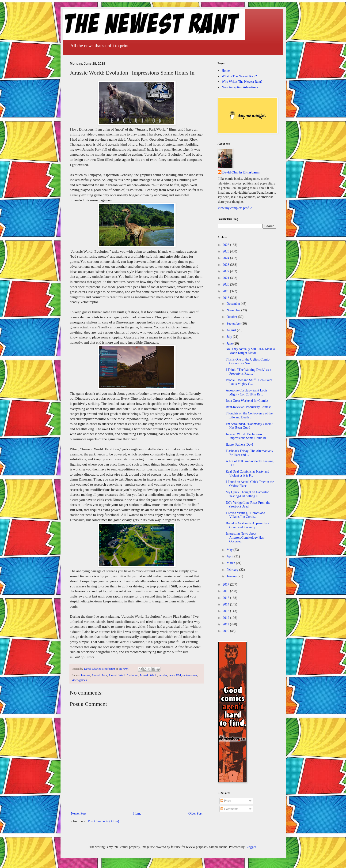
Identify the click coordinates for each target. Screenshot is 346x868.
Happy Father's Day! (239, 445)
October (232, 317)
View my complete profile (235, 208)
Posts (226, 801)
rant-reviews (190, 675)
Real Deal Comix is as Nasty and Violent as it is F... (247, 473)
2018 (226, 298)
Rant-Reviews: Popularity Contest (248, 407)
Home (137, 814)
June (230, 344)
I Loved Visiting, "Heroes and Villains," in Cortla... (245, 515)
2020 (226, 284)
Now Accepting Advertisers (240, 87)
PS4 (179, 675)
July (230, 337)
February (233, 570)
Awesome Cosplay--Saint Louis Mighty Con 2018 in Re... (247, 392)
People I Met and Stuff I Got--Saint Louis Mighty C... (249, 382)
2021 (226, 278)
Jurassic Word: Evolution (124, 675)
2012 (226, 618)
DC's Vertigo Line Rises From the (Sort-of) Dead (248, 505)
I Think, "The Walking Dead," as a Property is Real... (248, 372)
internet (86, 675)
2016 (226, 591)
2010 (226, 631)
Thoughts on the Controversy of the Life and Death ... (249, 415)
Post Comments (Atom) (104, 821)
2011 (226, 624)
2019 (226, 291)
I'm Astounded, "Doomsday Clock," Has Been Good (249, 426)
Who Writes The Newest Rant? (242, 82)
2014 (226, 604)
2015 (226, 598)
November (234, 310)
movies (163, 675)
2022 (226, 271)
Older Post (195, 814)
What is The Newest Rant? (239, 76)
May (230, 550)
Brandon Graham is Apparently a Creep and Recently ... (247, 525)
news (172, 675)
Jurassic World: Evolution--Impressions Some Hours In (246, 436)
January (232, 576)
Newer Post (79, 814)
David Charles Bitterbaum (241, 172)
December (234, 304)
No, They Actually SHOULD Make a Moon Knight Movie (250, 351)
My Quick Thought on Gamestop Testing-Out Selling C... (247, 494)
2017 (226, 584)
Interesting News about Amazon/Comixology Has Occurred (245, 538)
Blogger (251, 847)
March (231, 563)
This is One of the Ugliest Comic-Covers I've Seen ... (248, 361)
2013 (226, 611)
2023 (226, 265)
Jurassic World (148, 675)
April (230, 556)
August (232, 330)
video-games (79, 680)
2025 (226, 251)
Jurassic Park (99, 675)
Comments (229, 809)
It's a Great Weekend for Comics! (248, 401)
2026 (226, 245)
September (234, 324)
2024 (226, 258)
